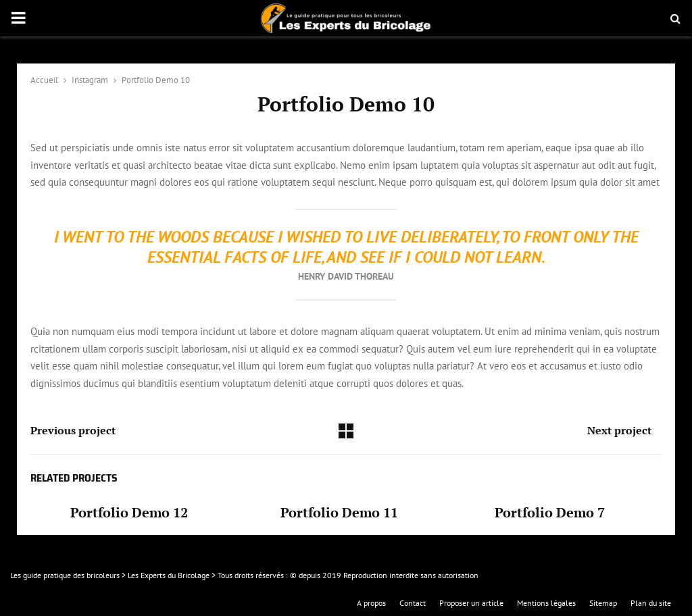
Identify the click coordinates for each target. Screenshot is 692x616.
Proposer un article (471, 603)
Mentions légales (546, 603)
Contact (413, 603)
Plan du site (651, 603)
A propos (371, 603)
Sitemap (603, 603)
